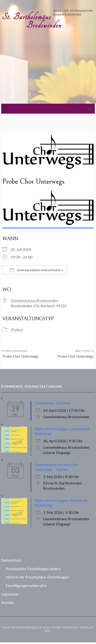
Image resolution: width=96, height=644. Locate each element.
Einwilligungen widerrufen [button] (26, 586)
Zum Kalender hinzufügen (35, 270)
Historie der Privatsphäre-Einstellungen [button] (37, 577)
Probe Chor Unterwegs (20, 356)
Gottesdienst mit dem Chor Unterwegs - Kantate (57, 467)
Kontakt (8, 603)
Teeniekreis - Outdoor (53, 403)
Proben (17, 330)
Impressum (10, 594)
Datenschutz (11, 560)
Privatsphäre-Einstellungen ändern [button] (33, 569)
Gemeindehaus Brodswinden (34, 300)
